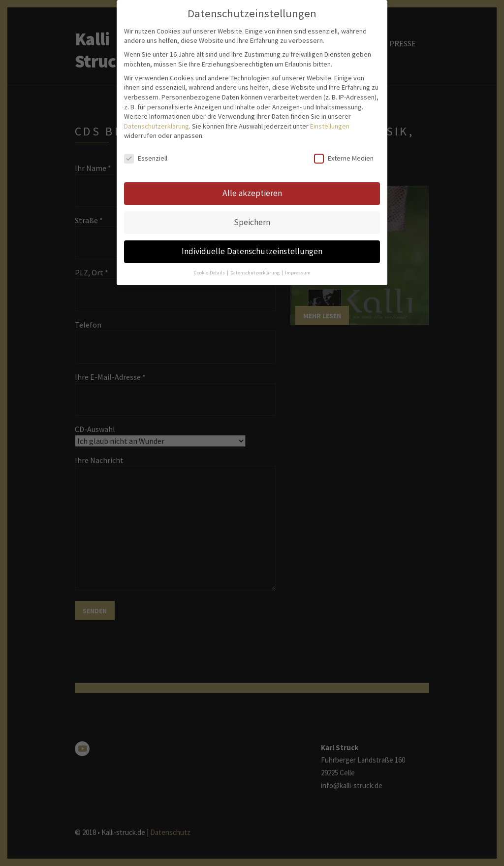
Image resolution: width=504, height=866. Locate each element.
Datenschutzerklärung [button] (255, 225)
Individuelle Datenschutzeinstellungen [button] (252, 204)
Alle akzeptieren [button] (252, 146)
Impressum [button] (298, 225)
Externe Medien (344, 111)
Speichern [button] (252, 175)
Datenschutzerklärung (157, 79)
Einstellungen (330, 79)
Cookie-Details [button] (210, 225)
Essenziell (146, 111)
